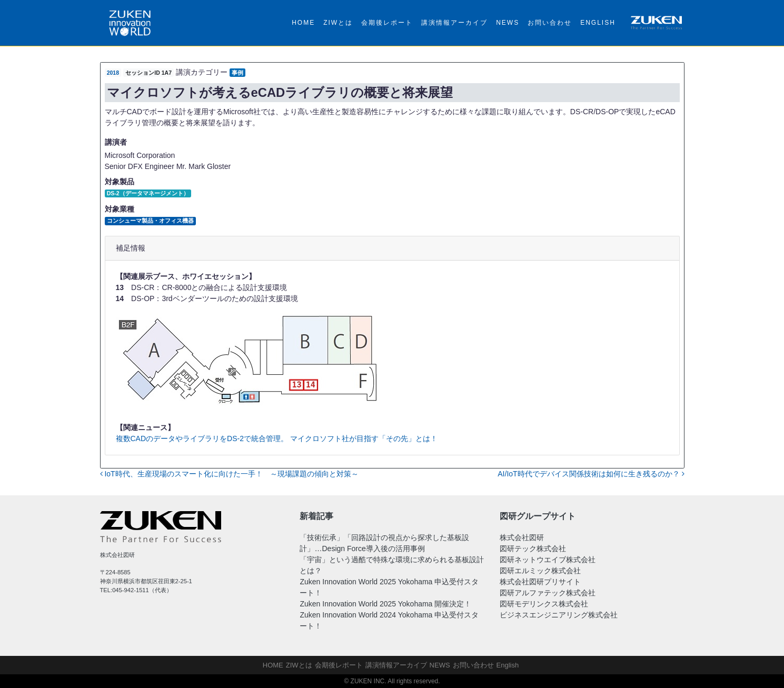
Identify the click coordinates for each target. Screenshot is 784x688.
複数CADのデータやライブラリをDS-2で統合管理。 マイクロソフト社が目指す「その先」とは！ (277, 438)
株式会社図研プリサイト (540, 582)
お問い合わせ (550, 23)
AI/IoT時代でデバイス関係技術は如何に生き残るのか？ (591, 474)
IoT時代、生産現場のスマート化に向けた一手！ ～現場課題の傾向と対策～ (229, 474)
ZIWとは (338, 23)
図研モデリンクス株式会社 (544, 604)
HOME (303, 23)
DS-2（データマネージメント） (148, 193)
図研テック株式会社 (533, 549)
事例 (237, 73)
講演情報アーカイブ (454, 23)
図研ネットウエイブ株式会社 (548, 560)
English (598, 23)
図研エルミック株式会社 (540, 571)
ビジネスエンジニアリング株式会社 (559, 615)
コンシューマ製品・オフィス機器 (150, 221)
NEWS (508, 23)
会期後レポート (387, 23)
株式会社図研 (522, 537)
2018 (113, 73)
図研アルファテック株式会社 (548, 593)
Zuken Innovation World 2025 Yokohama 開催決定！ (385, 604)
